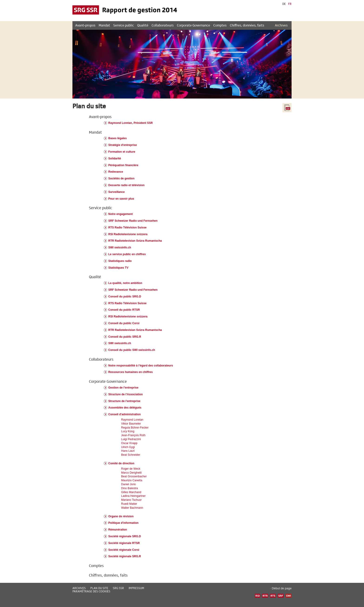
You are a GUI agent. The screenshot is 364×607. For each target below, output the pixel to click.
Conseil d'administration (125, 414)
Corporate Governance (108, 381)
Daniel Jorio (128, 484)
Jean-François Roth (133, 435)
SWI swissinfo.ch (120, 247)
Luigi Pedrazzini (131, 439)
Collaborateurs (101, 359)
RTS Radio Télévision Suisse (128, 228)
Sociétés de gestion (122, 178)
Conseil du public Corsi (124, 323)
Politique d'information (123, 523)
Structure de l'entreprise (124, 401)
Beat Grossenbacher (134, 476)
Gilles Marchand (131, 492)
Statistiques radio (120, 261)
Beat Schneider (131, 455)
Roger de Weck (131, 469)
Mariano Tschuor (132, 500)
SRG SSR (118, 588)
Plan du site (99, 588)
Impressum (136, 588)
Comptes (96, 566)
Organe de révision (121, 516)
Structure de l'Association (126, 394)
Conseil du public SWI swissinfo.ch (132, 350)
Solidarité (115, 158)
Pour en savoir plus (121, 199)
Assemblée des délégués (125, 408)
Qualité (95, 277)
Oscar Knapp (129, 443)
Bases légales (118, 138)
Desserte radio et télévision (127, 185)
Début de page (282, 588)
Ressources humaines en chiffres (131, 372)
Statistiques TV (119, 268)
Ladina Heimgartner (133, 496)
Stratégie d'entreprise (123, 145)
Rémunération (118, 530)
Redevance (116, 172)
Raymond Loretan (132, 420)
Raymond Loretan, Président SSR (131, 123)
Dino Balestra (130, 488)
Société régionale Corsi (124, 550)
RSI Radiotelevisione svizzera (128, 234)
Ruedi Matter (129, 504)
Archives (281, 25)
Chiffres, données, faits (108, 575)
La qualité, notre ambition (125, 283)
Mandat (95, 132)
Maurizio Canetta (132, 480)
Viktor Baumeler (131, 424)
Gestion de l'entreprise (123, 388)
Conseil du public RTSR (124, 310)
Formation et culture (122, 152)
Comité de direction (121, 463)
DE (284, 4)
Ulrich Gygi (128, 447)
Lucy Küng (128, 431)
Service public (101, 208)
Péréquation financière (123, 165)
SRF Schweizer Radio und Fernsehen (133, 221)
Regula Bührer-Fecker (135, 428)
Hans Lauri (128, 451)
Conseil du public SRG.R (125, 337)
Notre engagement (121, 214)
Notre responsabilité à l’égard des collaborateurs (141, 366)
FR (290, 4)
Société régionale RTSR (124, 543)
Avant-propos (100, 117)
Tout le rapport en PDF (287, 108)
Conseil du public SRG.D (125, 297)
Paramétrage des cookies (91, 591)
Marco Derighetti (131, 473)
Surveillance (117, 192)
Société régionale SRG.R (125, 556)
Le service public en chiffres (127, 254)
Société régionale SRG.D (125, 536)
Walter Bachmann (132, 508)
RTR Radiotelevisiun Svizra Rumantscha (135, 241)
